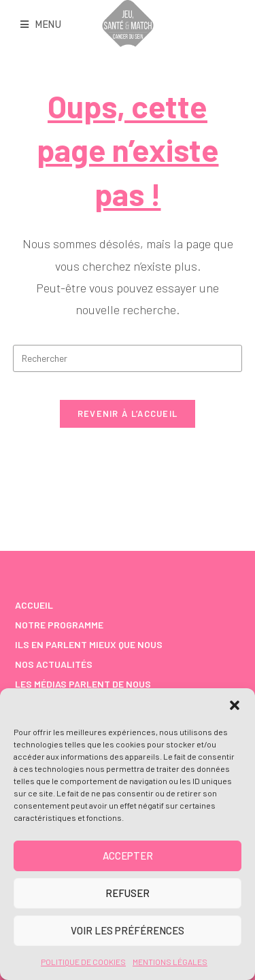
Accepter (128, 856)
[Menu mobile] (41, 25)
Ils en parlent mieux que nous (89, 644)
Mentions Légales (170, 962)
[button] (235, 705)
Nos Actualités (54, 664)
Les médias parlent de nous (83, 684)
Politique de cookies (83, 962)
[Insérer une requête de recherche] (128, 358)
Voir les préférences (128, 930)
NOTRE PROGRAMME (59, 625)
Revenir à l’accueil (128, 413)
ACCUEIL (34, 605)
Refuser (128, 893)
